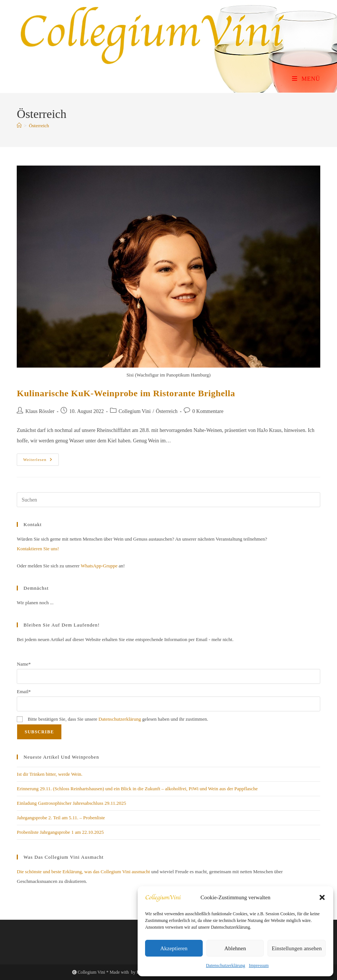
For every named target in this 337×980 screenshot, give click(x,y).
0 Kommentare (208, 411)
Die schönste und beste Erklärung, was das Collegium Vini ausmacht (83, 872)
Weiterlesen (41, 461)
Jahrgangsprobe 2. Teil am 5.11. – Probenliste (61, 818)
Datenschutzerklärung (226, 965)
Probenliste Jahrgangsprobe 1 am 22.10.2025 (60, 832)
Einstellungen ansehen (297, 948)
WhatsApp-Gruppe (99, 566)
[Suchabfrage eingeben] (168, 500)
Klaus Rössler (40, 411)
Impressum (259, 965)
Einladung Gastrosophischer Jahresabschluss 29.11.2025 (71, 803)
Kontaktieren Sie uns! (38, 549)
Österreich (39, 126)
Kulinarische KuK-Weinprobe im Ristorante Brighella (126, 393)
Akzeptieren (174, 948)
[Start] (19, 126)
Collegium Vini (135, 411)
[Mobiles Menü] (306, 79)
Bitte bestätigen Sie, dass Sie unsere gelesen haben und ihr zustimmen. (112, 719)
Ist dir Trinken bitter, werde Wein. (49, 774)
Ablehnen (235, 948)
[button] (322, 897)
